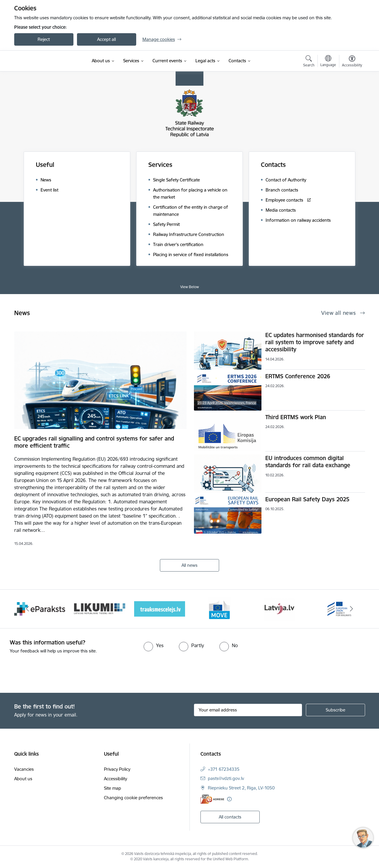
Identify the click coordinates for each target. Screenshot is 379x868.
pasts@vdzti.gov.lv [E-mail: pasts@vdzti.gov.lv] (226, 778)
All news (189, 565)
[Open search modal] (309, 62)
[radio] (154, 645)
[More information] (229, 799)
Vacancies (24, 769)
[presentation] (49, 671)
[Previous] (28, 609)
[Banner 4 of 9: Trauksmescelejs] (160, 608)
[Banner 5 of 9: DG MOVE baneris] (219, 608)
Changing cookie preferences (133, 798)
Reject (44, 39)
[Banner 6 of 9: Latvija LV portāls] (279, 608)
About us (23, 779)
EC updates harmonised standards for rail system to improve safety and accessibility (315, 342)
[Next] (351, 609)
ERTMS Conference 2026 (298, 376)
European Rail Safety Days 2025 (307, 499)
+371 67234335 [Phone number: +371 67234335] (224, 769)
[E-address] (212, 799)
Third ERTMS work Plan (296, 417)
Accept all (106, 39)
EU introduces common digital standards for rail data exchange (308, 462)
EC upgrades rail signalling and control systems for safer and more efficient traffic (94, 442)
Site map (113, 788)
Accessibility (115, 779)
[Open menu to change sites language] (328, 62)
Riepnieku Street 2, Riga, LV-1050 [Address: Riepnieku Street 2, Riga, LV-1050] (241, 788)
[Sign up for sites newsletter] (335, 710)
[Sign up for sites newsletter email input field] (248, 710)
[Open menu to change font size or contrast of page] (352, 62)
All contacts (230, 817)
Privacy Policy (117, 769)
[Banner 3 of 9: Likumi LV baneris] (100, 608)
